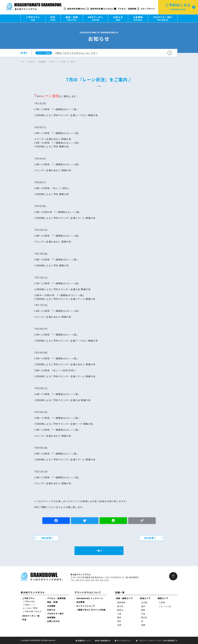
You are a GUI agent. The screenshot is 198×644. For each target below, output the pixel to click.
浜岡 (119, 625)
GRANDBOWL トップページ (90, 598)
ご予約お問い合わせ (32, 611)
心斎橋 (162, 602)
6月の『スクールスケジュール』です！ (77, 53)
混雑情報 (42, 62)
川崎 (119, 614)
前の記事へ (48, 538)
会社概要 (80, 602)
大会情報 (51, 606)
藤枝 (119, 617)
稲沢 (143, 606)
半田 (143, 614)
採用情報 (51, 617)
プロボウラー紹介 (55, 614)
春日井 (144, 617)
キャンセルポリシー (124, 640)
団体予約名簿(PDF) (75, 9)
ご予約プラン (29, 598)
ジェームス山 (165, 606)
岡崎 (143, 610)
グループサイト (146, 9)
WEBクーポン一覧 (31, 616)
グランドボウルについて (88, 592)
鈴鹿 (143, 625)
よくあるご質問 (30, 608)
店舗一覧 (120, 592)
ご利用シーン (29, 605)
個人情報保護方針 (104, 640)
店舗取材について (84, 640)
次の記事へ (150, 538)
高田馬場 (121, 602)
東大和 (120, 606)
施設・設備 (52, 602)
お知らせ (31, 62)
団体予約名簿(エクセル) (100, 9)
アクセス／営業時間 (125, 9)
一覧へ (99, 551)
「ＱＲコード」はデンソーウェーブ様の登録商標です (158, 640)
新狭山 (120, 610)
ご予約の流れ (29, 601)
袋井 (119, 621)
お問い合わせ (53, 621)
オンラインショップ (86, 606)
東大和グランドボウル (33, 592)
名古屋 (144, 602)
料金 (24, 619)
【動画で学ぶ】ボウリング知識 (91, 610)
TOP (22, 62)
